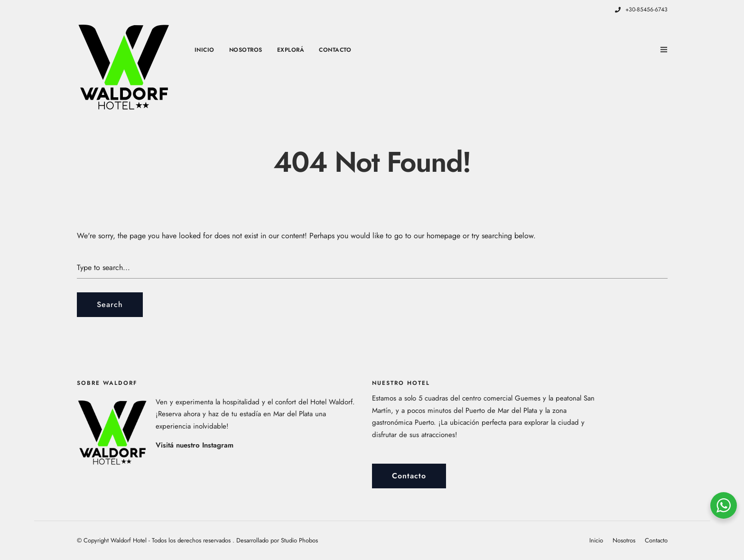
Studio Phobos (299, 540)
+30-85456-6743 (641, 9)
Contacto (335, 50)
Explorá (291, 50)
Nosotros (246, 50)
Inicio (205, 50)
